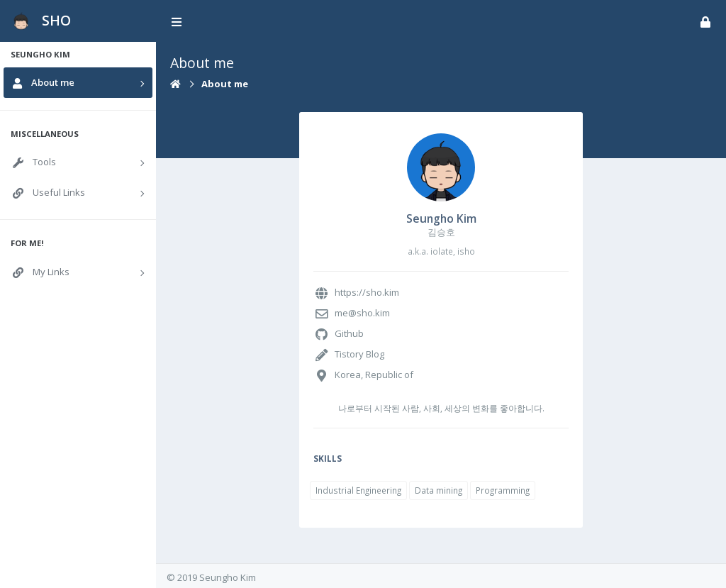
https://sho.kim (367, 292)
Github (349, 333)
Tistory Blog (359, 354)
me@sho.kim (362, 313)
